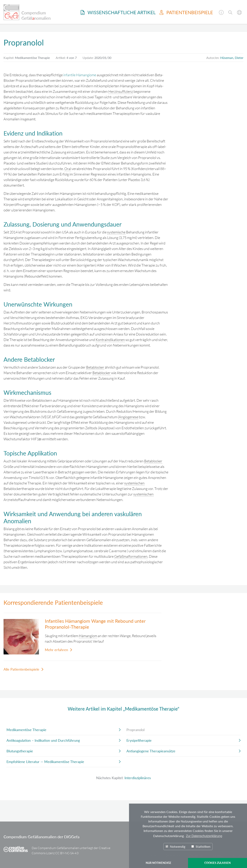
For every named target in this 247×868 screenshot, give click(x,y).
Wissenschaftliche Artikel (118, 12)
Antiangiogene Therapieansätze (151, 751)
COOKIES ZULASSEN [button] (218, 863)
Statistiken (201, 846)
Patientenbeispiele (186, 12)
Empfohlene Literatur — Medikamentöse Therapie (45, 762)
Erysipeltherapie (139, 740)
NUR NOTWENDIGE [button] (159, 863)
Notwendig (175, 846)
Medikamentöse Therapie (26, 730)
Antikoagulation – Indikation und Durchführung (43, 740)
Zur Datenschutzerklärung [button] (204, 836)
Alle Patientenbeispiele (21, 669)
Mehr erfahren (56, 650)
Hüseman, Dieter (232, 58)
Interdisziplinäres (138, 778)
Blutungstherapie (20, 751)
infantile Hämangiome (80, 75)
